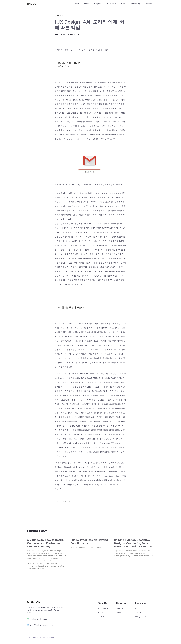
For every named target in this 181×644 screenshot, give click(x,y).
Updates (101, 617)
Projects (98, 4)
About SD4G (103, 608)
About (76, 4)
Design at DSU (141, 617)
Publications (111, 4)
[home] (49, 4)
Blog (123, 4)
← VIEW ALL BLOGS (63, 502)
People (87, 4)
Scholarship (135, 4)
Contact (148, 4)
